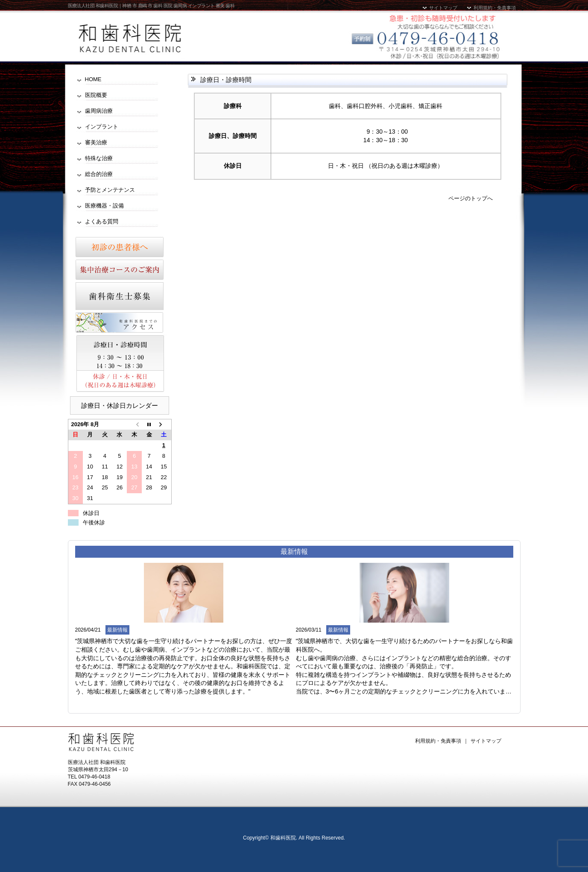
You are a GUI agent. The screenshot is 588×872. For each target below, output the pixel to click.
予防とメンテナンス (110, 190)
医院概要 (96, 95)
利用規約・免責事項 (491, 8)
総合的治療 (99, 174)
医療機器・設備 (104, 206)
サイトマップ (439, 8)
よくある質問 (102, 221)
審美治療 (96, 142)
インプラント (102, 127)
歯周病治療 (99, 111)
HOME (93, 79)
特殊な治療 (99, 158)
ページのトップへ (471, 198)
